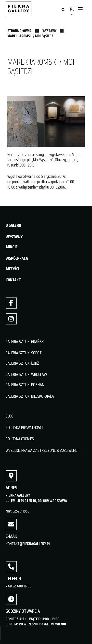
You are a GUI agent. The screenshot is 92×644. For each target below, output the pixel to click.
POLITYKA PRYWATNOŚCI (24, 428)
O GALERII (13, 225)
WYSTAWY (14, 237)
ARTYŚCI (12, 269)
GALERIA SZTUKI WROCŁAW (26, 374)
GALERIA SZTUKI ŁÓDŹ (22, 363)
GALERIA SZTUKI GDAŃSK (25, 342)
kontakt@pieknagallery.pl (28, 544)
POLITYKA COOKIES (20, 439)
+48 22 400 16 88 (19, 586)
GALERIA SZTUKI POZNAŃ (25, 385)
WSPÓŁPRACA (17, 258)
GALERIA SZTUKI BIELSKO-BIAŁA (30, 396)
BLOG (9, 416)
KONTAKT (13, 280)
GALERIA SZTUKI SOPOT (24, 353)
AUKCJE (12, 247)
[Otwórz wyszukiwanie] (63, 10)
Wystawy (49, 31)
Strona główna (20, 31)
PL (72, 9)
